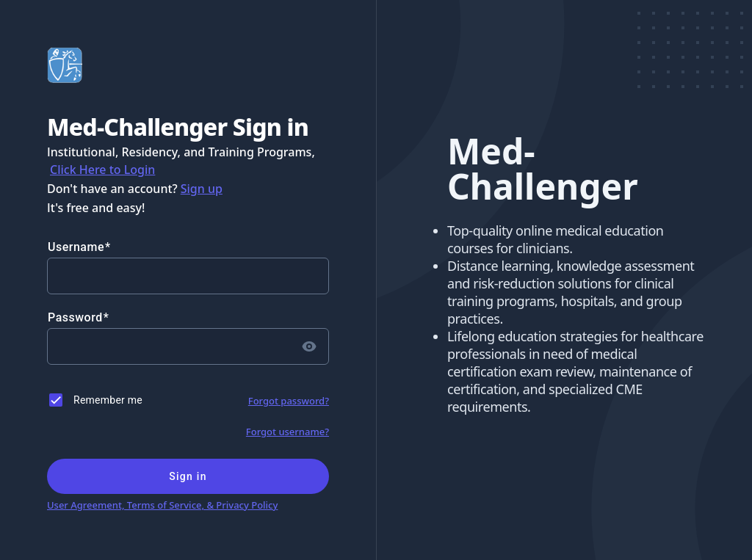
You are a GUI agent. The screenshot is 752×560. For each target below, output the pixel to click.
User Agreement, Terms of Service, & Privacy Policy (162, 505)
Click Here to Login (102, 170)
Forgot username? (288, 432)
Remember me (108, 400)
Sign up (202, 189)
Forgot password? (289, 401)
